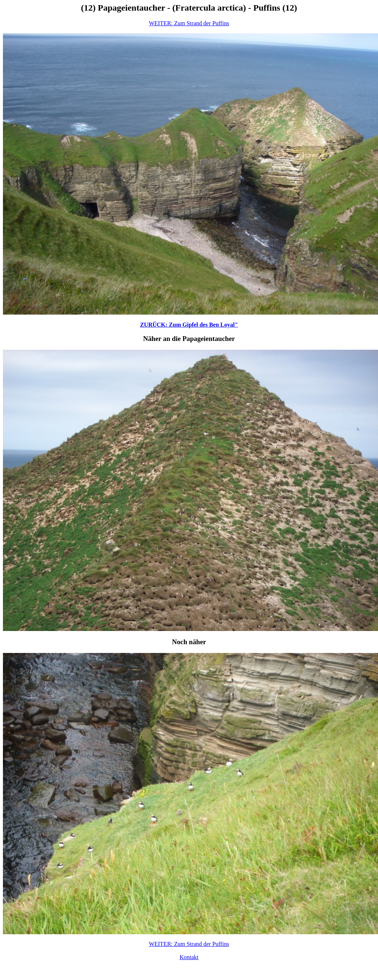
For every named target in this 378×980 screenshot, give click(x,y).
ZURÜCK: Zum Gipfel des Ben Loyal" (189, 325)
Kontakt (189, 957)
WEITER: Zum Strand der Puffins (189, 23)
